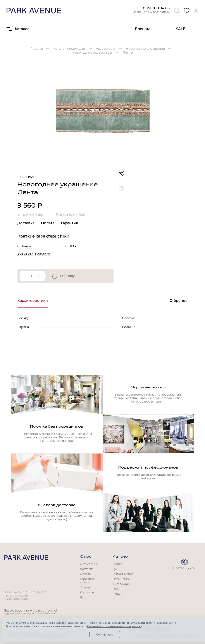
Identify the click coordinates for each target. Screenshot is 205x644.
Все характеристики (34, 253)
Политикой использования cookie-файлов (114, 626)
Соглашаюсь (105, 635)
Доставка (26, 223)
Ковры (117, 594)
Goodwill (28, 177)
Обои (116, 589)
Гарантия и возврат (88, 581)
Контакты (87, 592)
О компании (89, 564)
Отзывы (86, 587)
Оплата (48, 223)
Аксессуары (121, 584)
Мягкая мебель (124, 574)
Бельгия (129, 327)
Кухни (117, 569)
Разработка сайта (16, 599)
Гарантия (69, 223)
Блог (83, 597)
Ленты (26, 246)
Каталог (121, 557)
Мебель (118, 564)
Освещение (121, 579)
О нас (86, 557)
